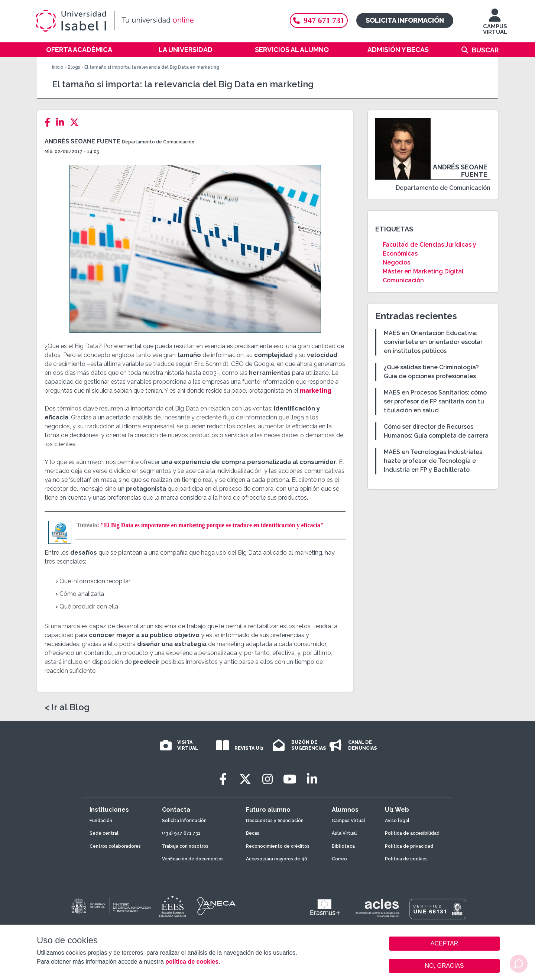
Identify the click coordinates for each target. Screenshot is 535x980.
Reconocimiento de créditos (278, 846)
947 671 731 (319, 20)
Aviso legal (397, 821)
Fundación (101, 821)
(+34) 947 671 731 (181, 833)
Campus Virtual (348, 821)
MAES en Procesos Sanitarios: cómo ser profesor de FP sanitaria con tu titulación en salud (435, 401)
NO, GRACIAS (445, 966)
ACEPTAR (444, 944)
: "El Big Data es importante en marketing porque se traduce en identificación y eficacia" (200, 525)
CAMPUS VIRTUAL (495, 25)
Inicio (58, 67)
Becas (253, 833)
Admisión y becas (398, 50)
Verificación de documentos (193, 859)
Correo (339, 859)
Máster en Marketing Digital (423, 271)
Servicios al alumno (292, 50)
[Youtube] (290, 779)
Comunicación (403, 280)
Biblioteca (343, 846)
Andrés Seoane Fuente (82, 141)
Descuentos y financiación (275, 821)
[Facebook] (50, 122)
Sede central (104, 833)
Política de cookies (406, 859)
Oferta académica (79, 50)
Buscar (485, 50)
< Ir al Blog (67, 707)
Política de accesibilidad (412, 833)
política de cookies (192, 962)
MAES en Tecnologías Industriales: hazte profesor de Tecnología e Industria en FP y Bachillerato (434, 461)
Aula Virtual (344, 833)
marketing (316, 391)
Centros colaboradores (115, 846)
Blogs (74, 67)
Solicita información (405, 20)
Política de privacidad (409, 846)
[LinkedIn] (62, 122)
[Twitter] (77, 122)
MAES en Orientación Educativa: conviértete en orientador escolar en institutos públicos (433, 342)
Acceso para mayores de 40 (277, 859)
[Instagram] (267, 779)
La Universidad (186, 50)
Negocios (396, 262)
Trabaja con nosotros (185, 846)
